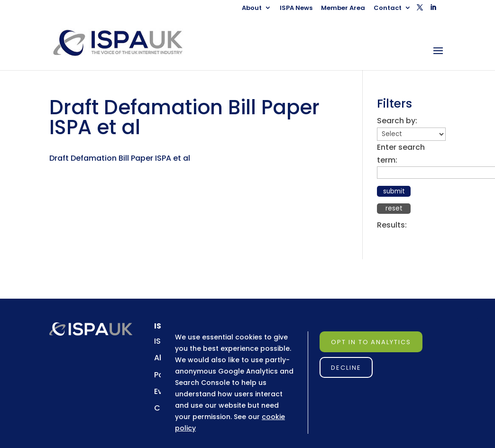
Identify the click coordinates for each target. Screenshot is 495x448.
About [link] (252, 9)
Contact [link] (388, 9)
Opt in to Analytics (371, 342)
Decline (346, 368)
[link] (126, 42)
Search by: (397, 121)
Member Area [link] (343, 9)
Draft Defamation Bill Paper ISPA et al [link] (120, 158)
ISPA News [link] (296, 9)
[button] (420, 10)
